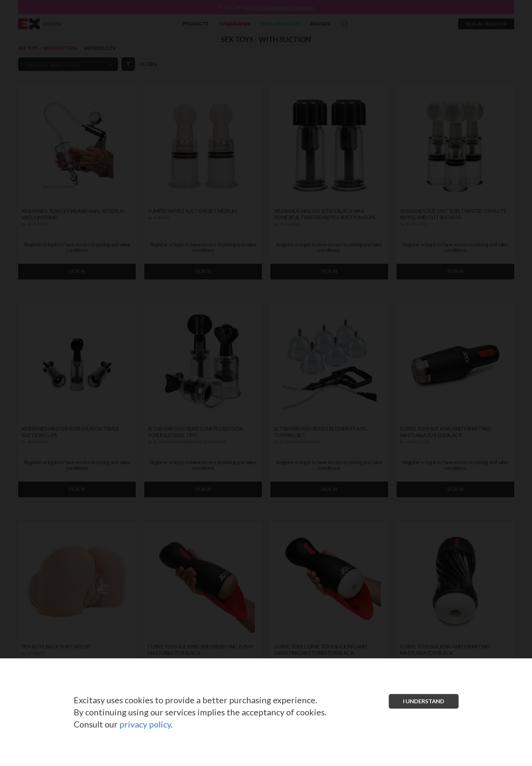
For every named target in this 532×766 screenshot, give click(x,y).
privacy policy (145, 724)
